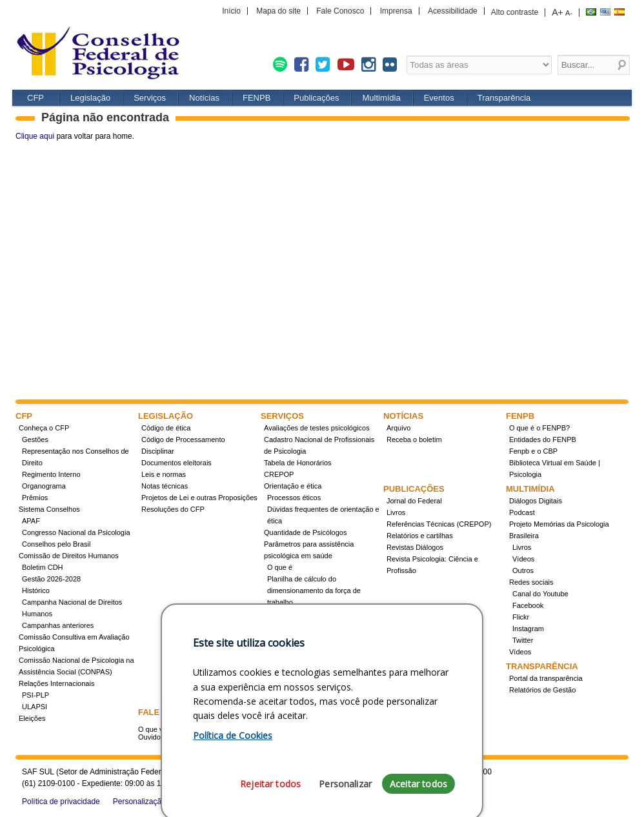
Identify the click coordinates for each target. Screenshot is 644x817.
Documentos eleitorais (176, 463)
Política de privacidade (61, 802)
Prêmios (35, 498)
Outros (523, 570)
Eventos (439, 98)
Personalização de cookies (159, 802)
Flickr (521, 617)
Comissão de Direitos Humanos (69, 556)
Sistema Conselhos (49, 509)
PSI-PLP (35, 695)
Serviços (150, 98)
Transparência (504, 98)
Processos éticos (294, 498)
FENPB (257, 98)
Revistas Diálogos (415, 547)
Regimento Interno (51, 474)
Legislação (90, 98)
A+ (558, 12)
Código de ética (166, 428)
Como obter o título (297, 649)
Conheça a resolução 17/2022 (315, 614)
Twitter (523, 640)
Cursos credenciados (300, 660)
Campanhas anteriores (58, 625)
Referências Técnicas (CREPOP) (439, 524)
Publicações (316, 98)
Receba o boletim (414, 439)
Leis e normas (164, 474)
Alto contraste (515, 12)
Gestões (35, 439)
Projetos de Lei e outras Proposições (199, 498)
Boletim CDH (43, 567)
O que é (280, 567)
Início (231, 11)
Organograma (44, 486)
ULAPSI (35, 707)
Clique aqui (35, 136)
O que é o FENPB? (539, 428)
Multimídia (381, 98)
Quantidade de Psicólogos (305, 532)
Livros (396, 512)
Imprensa (396, 11)
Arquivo (398, 428)
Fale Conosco (340, 11)
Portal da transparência (546, 678)
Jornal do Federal (414, 501)
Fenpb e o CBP (533, 451)
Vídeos (523, 559)
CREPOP (279, 474)
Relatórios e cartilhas (420, 536)
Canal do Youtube (540, 594)
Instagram (528, 629)
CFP (103, 55)
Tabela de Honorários (298, 463)
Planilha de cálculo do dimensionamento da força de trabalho (314, 590)
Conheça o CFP (44, 428)
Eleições (32, 718)
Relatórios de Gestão (542, 690)
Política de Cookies (233, 802)
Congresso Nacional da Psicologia (76, 532)
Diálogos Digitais (536, 501)
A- (569, 13)
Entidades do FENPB (543, 439)
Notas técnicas (165, 486)
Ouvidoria (153, 737)
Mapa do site (278, 11)
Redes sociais (531, 582)
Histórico (36, 590)
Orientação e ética (293, 486)
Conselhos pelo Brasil (56, 544)
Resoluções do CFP (173, 509)
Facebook (528, 605)
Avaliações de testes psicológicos (317, 428)
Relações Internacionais (56, 683)
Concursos (284, 637)
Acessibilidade (453, 11)
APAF (31, 521)
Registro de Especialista (302, 625)
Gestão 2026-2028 (51, 579)
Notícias (204, 98)
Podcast (522, 512)
